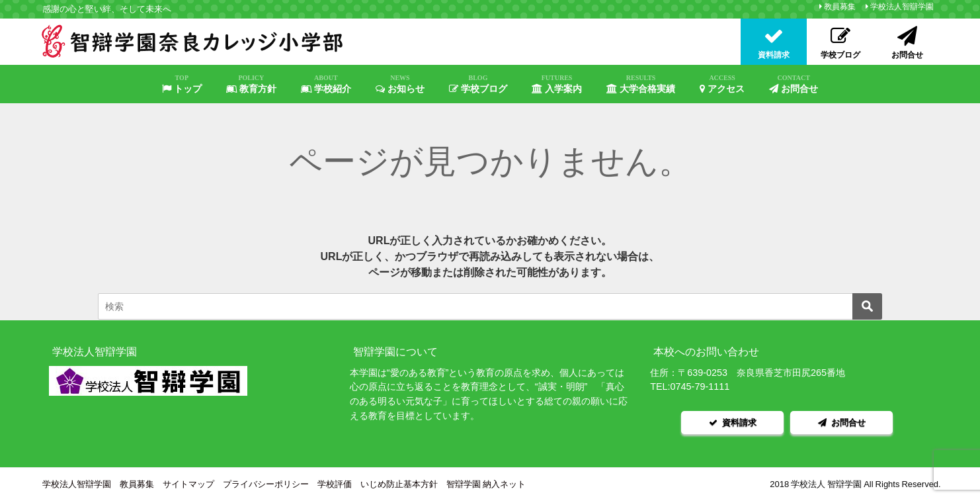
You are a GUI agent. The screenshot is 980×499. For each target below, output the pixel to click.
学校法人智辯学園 (902, 7)
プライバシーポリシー (266, 482)
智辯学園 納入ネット (486, 482)
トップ (182, 84)
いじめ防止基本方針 (399, 482)
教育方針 (251, 84)
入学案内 (557, 84)
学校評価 (335, 482)
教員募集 (840, 7)
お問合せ (794, 84)
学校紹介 (326, 84)
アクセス (722, 84)
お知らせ (400, 84)
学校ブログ (478, 84)
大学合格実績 (641, 84)
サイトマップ (188, 482)
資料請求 (733, 421)
